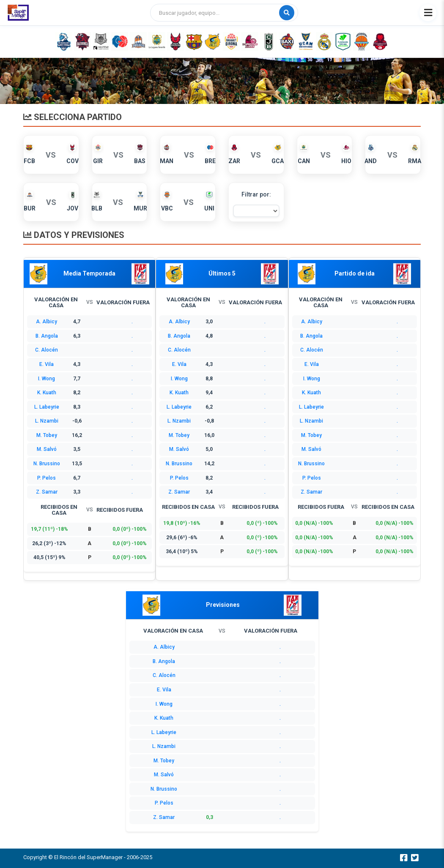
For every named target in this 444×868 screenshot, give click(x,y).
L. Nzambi (47, 421)
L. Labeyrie (47, 407)
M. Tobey (47, 435)
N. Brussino (47, 464)
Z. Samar (47, 492)
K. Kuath (47, 393)
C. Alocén (47, 350)
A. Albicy (47, 322)
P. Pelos (47, 478)
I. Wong (47, 379)
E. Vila (47, 364)
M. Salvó (47, 449)
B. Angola (47, 336)
